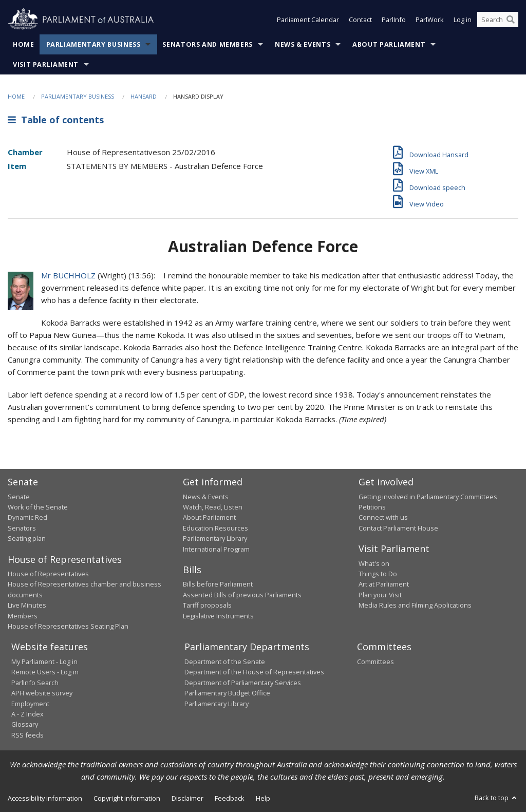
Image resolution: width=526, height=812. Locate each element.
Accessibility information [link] (45, 798)
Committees (375, 662)
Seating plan (27, 538)
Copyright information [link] (127, 798)
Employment (30, 704)
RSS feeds (27, 735)
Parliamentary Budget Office (227, 693)
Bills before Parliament (218, 584)
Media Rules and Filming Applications (415, 605)
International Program (216, 549)
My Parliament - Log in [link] (44, 662)
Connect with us (383, 517)
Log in (463, 20)
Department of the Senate (225, 662)
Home (24, 44)
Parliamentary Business (93, 44)
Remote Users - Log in (45, 672)
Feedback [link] (230, 798)
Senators (22, 528)
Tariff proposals (207, 605)
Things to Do (378, 574)
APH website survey (42, 693)
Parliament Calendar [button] (308, 20)
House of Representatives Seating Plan (68, 626)
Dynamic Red (27, 517)
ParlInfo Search (35, 683)
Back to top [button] (496, 798)
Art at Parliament (384, 584)
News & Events (303, 44)
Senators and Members (208, 44)
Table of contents (56, 120)
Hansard (144, 96)
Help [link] (263, 798)
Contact (360, 20)
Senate (19, 497)
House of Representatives (48, 574)
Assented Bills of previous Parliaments (242, 595)
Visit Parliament (46, 64)
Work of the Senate (38, 507)
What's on (374, 563)
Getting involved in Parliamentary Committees (428, 497)
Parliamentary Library (215, 538)
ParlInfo (394, 20)
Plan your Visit (380, 595)
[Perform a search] (511, 20)
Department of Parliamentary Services (243, 683)
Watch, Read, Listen (213, 507)
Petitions (372, 507)
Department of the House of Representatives (254, 672)
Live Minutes (27, 605)
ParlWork (430, 20)
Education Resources (215, 528)
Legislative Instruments (218, 616)
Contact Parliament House (398, 528)
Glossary (25, 724)
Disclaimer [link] (187, 798)
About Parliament (389, 44)
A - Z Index (27, 714)
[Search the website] (498, 20)
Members (23, 616)
